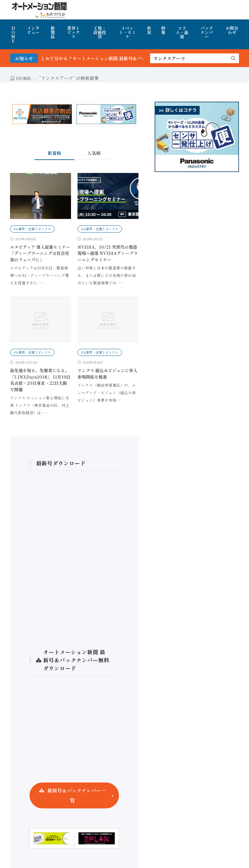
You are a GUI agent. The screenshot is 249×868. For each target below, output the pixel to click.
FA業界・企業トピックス (32, 229)
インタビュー (33, 30)
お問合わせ (232, 30)
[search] (233, 58)
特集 (163, 30)
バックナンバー (207, 32)
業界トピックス (73, 32)
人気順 (94, 153)
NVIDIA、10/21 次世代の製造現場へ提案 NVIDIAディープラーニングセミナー (108, 253)
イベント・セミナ (127, 32)
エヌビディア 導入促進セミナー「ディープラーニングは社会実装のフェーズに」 (40, 253)
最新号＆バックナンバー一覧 (77, 795)
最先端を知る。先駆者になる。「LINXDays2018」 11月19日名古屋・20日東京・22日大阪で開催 (40, 380)
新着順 (54, 153)
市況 (149, 30)
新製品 (53, 32)
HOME (13, 34)
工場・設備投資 (100, 32)
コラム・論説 (182, 32)
